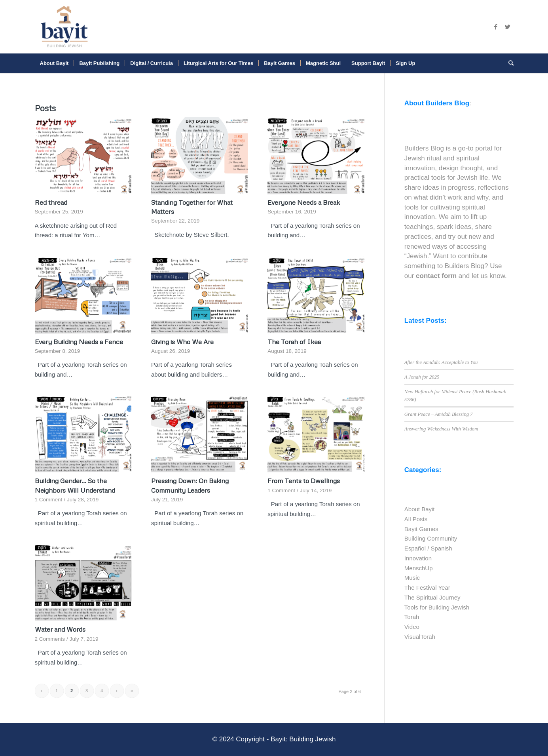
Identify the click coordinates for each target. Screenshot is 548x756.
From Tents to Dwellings (304, 481)
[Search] (508, 63)
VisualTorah (420, 637)
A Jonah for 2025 (422, 377)
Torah (412, 617)
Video (412, 627)
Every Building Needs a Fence (80, 342)
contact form (436, 276)
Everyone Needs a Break (304, 202)
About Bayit (420, 509)
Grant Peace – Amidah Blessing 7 (439, 414)
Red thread (51, 202)
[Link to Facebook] (496, 27)
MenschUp (419, 568)
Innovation (418, 558)
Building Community (431, 538)
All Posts (416, 519)
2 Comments (50, 639)
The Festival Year (427, 587)
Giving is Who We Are (182, 342)
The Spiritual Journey (432, 597)
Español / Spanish (428, 548)
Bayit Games (421, 529)
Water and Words (60, 629)
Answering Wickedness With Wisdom (441, 429)
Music (412, 578)
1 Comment (49, 500)
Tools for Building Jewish (437, 607)
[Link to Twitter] (508, 27)
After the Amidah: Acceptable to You (441, 362)
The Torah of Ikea (294, 342)
